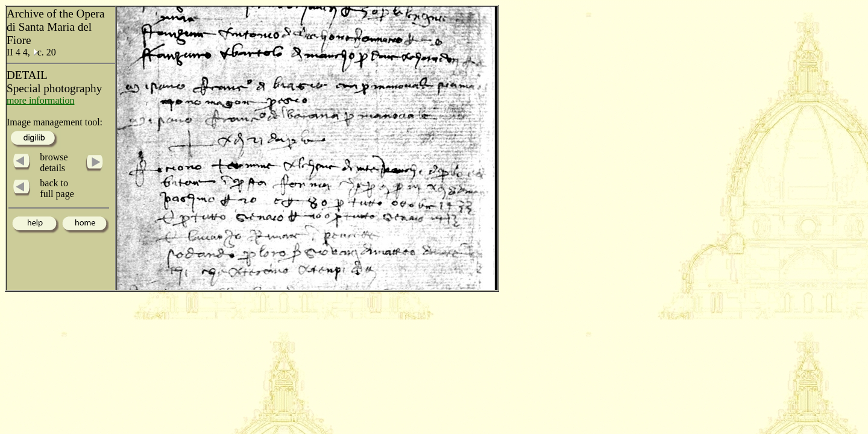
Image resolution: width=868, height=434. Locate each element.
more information (40, 100)
